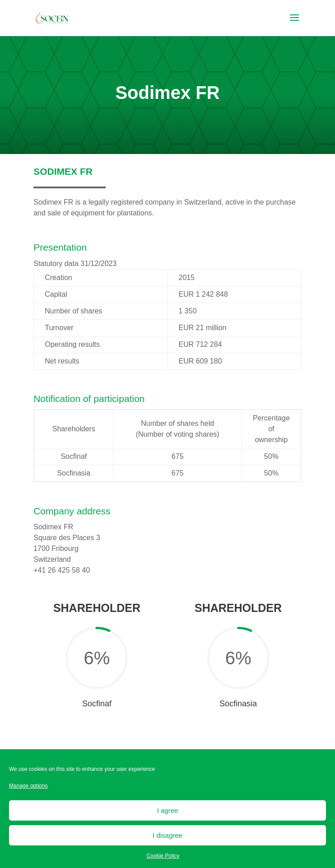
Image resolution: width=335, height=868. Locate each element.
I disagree (167, 835)
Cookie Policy (163, 856)
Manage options (28, 786)
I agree (168, 810)
